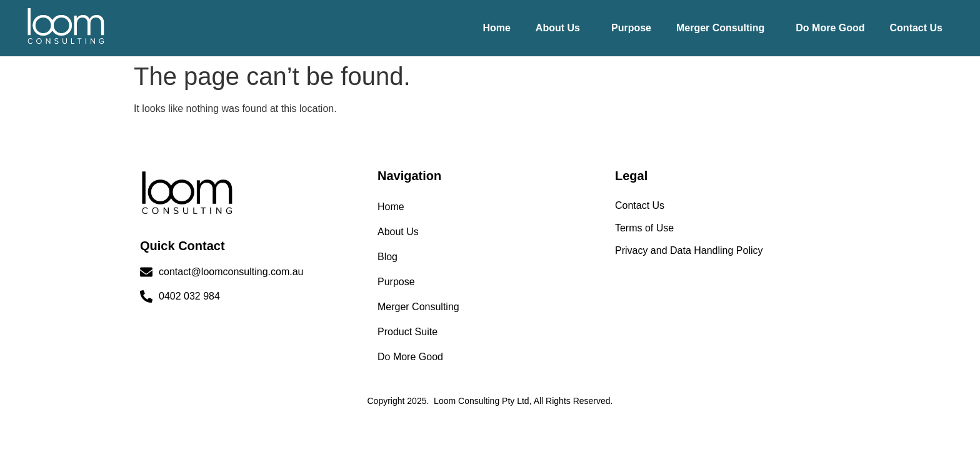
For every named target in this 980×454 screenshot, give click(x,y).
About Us (558, 28)
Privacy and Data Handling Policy (689, 250)
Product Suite (407, 332)
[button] (561, 28)
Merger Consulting (720, 28)
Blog (387, 257)
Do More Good (830, 28)
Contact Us (916, 28)
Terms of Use (644, 228)
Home (496, 28)
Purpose (631, 28)
